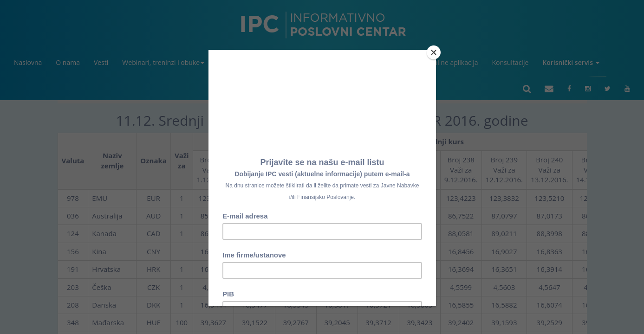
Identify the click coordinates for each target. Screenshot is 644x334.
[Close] (434, 52)
